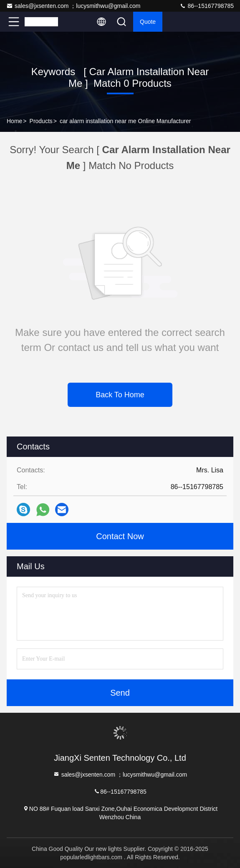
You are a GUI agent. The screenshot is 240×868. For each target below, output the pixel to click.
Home (14, 121)
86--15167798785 (207, 6)
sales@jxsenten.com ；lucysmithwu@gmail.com (73, 6)
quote (148, 22)
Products (41, 121)
